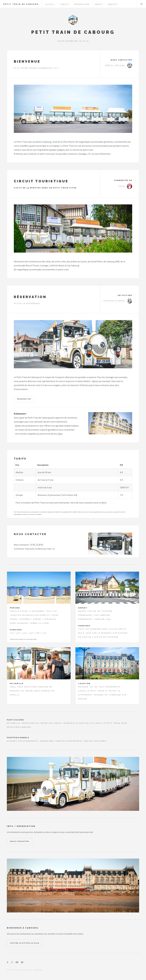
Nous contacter (20, 841)
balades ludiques (57, 150)
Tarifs (99, 4)
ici (54, 549)
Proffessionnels (18, 738)
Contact (113, 4)
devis (104, 503)
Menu (141, 4)
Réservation (24, 399)
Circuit (65, 4)
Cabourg (47, 142)
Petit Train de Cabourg (21, 4)
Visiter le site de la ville (25, 943)
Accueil (50, 4)
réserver (33, 154)
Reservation (82, 4)
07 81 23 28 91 (37, 545)
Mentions (38, 970)
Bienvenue (27, 61)
